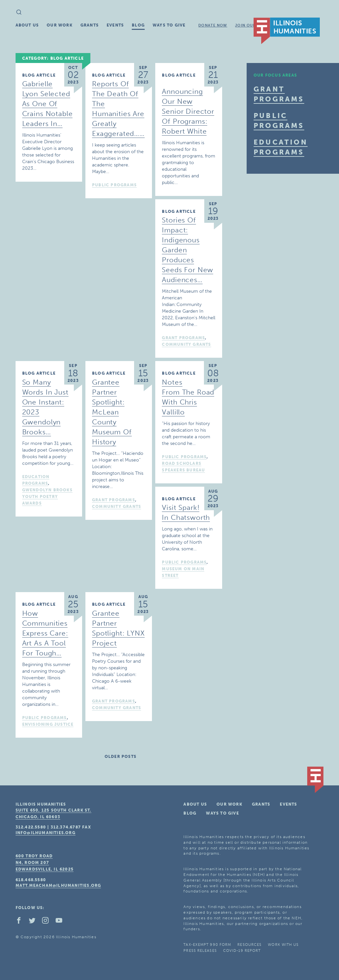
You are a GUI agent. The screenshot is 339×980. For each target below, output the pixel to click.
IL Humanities (287, 31)
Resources (249, 945)
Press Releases (200, 951)
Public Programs (114, 185)
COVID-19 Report (242, 951)
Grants (90, 25)
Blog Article (39, 75)
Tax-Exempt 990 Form (207, 945)
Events (115, 25)
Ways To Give (169, 25)
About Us (27, 25)
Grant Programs (183, 338)
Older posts (121, 757)
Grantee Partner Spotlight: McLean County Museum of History (112, 412)
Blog (138, 25)
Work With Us (283, 945)
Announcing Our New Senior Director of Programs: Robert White (188, 111)
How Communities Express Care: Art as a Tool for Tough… (45, 633)
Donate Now (213, 25)
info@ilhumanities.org (46, 833)
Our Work (60, 25)
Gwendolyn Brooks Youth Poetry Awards (47, 497)
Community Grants (186, 344)
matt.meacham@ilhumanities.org (58, 886)
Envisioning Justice (48, 724)
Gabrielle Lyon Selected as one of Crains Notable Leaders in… (48, 104)
